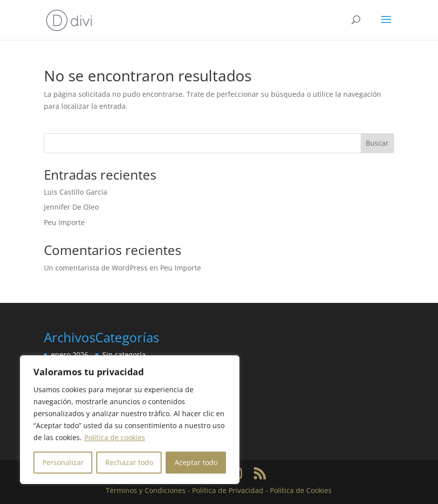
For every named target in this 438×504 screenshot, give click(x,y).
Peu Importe (64, 222)
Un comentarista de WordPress (96, 268)
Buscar (377, 143)
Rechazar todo (129, 462)
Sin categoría (124, 355)
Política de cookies (115, 437)
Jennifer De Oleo (71, 207)
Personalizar (63, 462)
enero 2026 (70, 355)
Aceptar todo (196, 462)
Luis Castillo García (76, 192)
